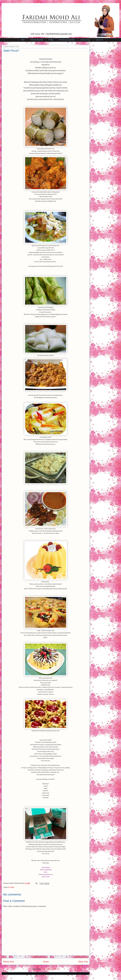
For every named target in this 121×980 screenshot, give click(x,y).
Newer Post (9, 961)
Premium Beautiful (37, 40)
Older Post (83, 961)
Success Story (85, 40)
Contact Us (99, 40)
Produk (51, 40)
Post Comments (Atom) (51, 969)
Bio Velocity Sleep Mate (67, 40)
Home (23, 40)
